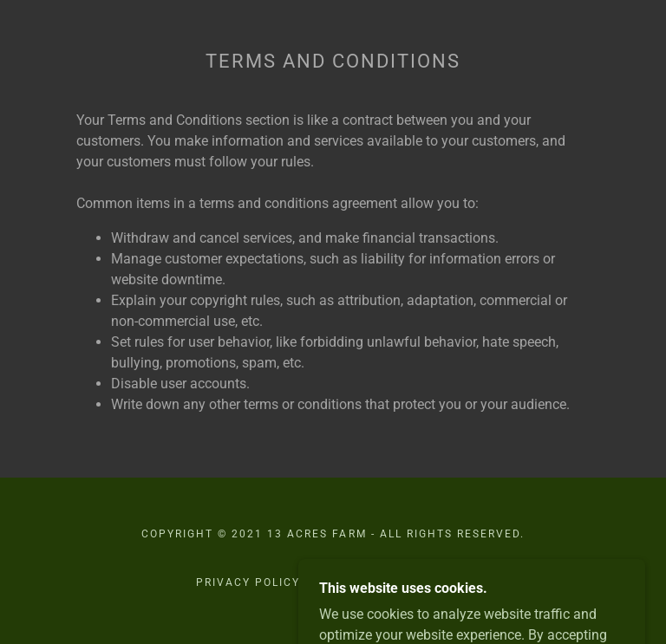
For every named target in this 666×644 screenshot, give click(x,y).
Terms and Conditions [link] (392, 582)
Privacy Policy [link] (248, 582)
